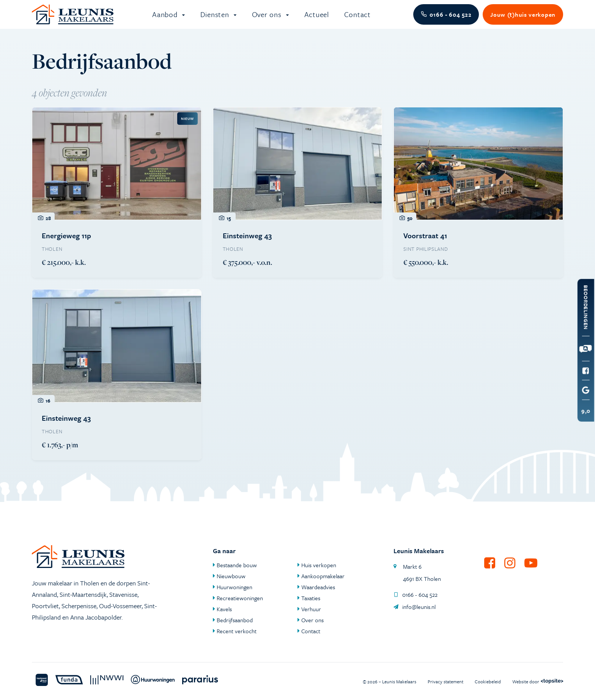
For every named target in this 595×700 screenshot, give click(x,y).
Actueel (317, 19)
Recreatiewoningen (240, 598)
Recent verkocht (237, 631)
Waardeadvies (318, 587)
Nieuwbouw (231, 576)
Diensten (216, 19)
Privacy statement (445, 681)
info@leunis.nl (415, 607)
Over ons (268, 19)
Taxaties (311, 598)
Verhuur (311, 609)
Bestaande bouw (237, 565)
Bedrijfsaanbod (235, 620)
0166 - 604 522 (416, 595)
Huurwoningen (235, 587)
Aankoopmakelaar (323, 576)
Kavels (224, 609)
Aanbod (166, 19)
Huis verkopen (319, 565)
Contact (357, 19)
